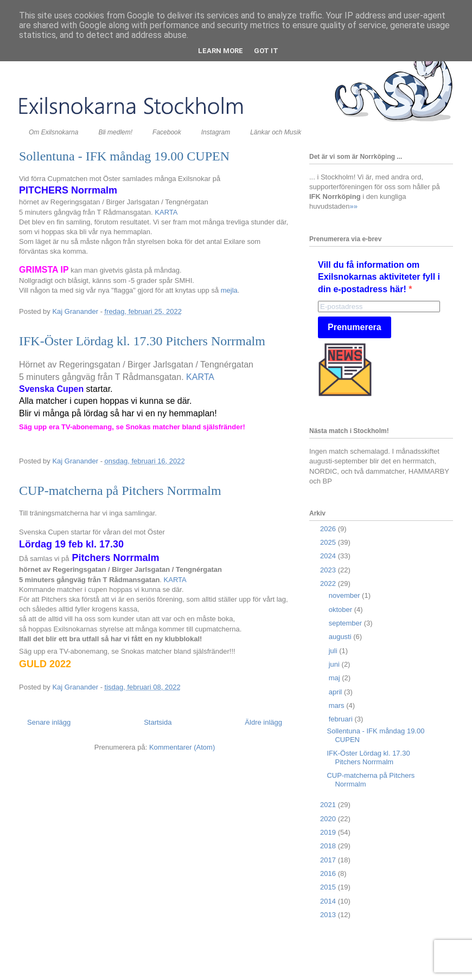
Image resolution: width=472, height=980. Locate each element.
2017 (329, 860)
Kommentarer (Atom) (182, 747)
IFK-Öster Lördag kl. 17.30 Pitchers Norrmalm (142, 341)
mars (338, 705)
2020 (329, 819)
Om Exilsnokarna (53, 132)
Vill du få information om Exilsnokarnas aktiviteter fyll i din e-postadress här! (379, 277)
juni (335, 664)
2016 (329, 873)
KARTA (166, 212)
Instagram (216, 132)
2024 (329, 556)
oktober (342, 610)
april (336, 692)
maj (336, 678)
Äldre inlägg (263, 722)
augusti (341, 637)
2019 (329, 832)
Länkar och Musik (276, 132)
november (345, 595)
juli (334, 651)
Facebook (167, 132)
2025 (329, 542)
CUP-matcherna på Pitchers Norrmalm (120, 491)
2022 (329, 584)
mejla (229, 290)
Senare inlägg (49, 722)
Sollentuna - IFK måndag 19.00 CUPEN (124, 156)
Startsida (158, 722)
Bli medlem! (115, 132)
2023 (329, 570)
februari (342, 719)
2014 (329, 901)
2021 (329, 805)
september (346, 623)
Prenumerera (355, 327)
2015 (329, 887)
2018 (329, 846)
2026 (329, 529)
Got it (266, 51)
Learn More (221, 51)
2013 (329, 915)
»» (353, 206)
